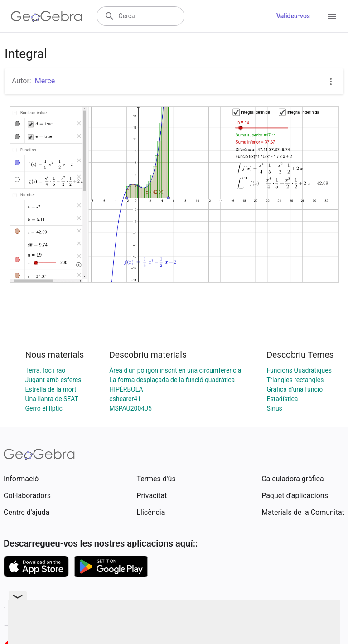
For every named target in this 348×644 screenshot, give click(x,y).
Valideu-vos (293, 16)
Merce (45, 81)
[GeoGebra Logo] (46, 16)
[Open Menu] (332, 16)
